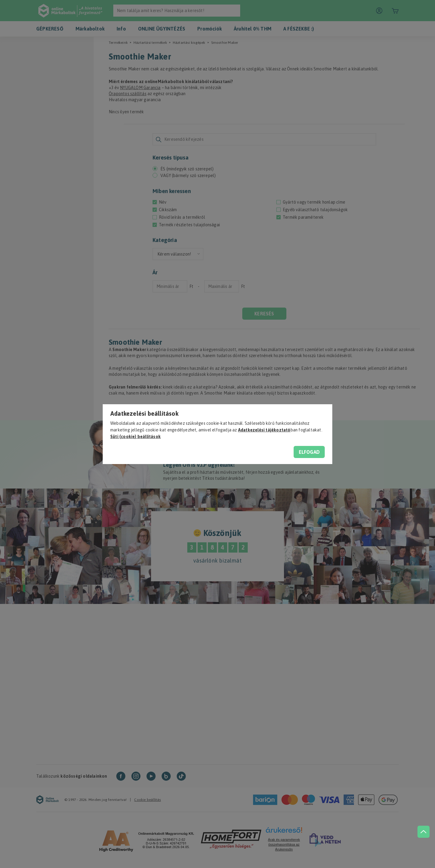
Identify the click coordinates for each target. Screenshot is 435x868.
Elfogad (309, 452)
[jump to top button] (424, 832)
